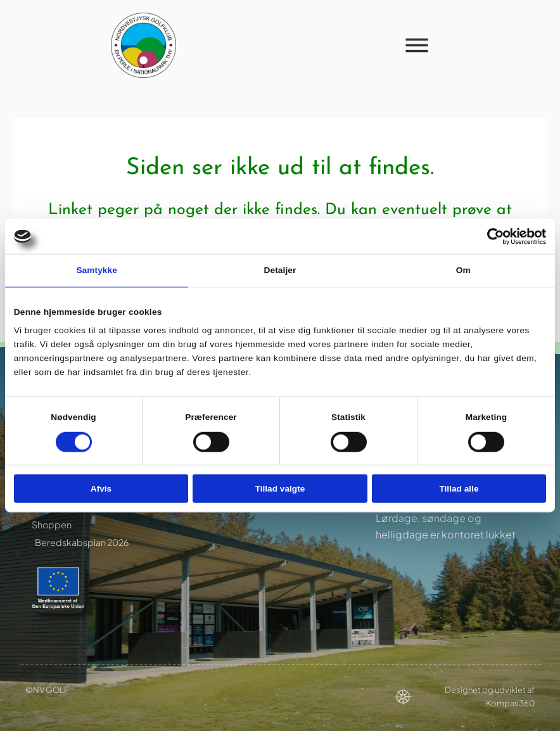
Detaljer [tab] (280, 270)
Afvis (101, 488)
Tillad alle (459, 488)
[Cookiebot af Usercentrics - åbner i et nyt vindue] (491, 236)
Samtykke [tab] (97, 270)
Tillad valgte (280, 488)
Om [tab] (463, 270)
